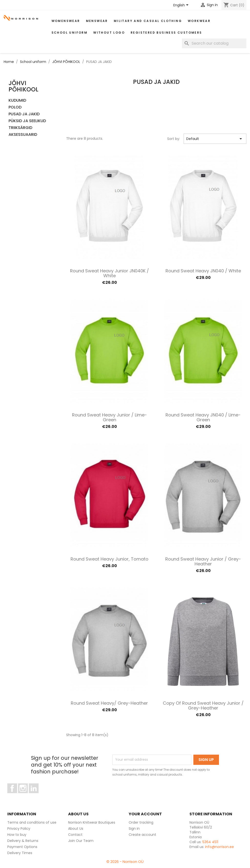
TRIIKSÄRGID (20, 128)
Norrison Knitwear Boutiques (92, 822)
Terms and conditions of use (32, 822)
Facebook (17, 795)
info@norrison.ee (219, 847)
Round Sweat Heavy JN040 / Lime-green (203, 417)
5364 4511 (210, 842)
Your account (145, 814)
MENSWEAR (97, 21)
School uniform (70, 33)
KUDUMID (17, 101)
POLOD (15, 107)
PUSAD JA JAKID (24, 114)
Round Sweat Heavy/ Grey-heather (109, 703)
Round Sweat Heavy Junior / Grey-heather (203, 561)
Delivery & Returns (23, 841)
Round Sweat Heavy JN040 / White (203, 271)
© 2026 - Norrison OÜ (125, 862)
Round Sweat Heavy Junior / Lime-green (109, 417)
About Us (76, 829)
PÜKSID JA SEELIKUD (27, 121)
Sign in (134, 829)
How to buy (17, 835)
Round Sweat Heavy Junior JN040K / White (109, 273)
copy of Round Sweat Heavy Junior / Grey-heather (203, 705)
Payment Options (22, 847)
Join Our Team (81, 841)
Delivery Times (20, 853)
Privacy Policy (19, 829)
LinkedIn (36, 795)
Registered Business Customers (166, 33)
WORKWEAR (199, 21)
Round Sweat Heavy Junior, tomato (109, 559)
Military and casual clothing (148, 21)
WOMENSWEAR (66, 21)
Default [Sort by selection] (215, 139)
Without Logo (109, 33)
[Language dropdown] (182, 5)
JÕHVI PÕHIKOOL (23, 86)
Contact (75, 835)
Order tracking (141, 822)
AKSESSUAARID (23, 135)
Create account (142, 835)
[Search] (214, 43)
